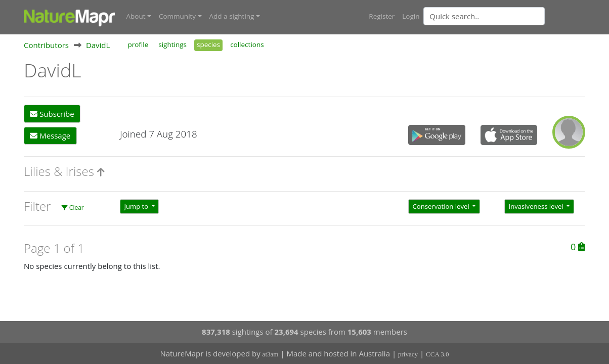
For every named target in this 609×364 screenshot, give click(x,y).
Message (50, 135)
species (208, 44)
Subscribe (52, 114)
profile (138, 44)
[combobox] (504, 16)
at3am (271, 354)
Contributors (46, 45)
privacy (408, 354)
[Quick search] (484, 16)
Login (411, 16)
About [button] (136, 16)
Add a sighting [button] (232, 16)
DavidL (98, 45)
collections (247, 44)
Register (382, 16)
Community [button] (177, 16)
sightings (172, 44)
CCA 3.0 (438, 354)
